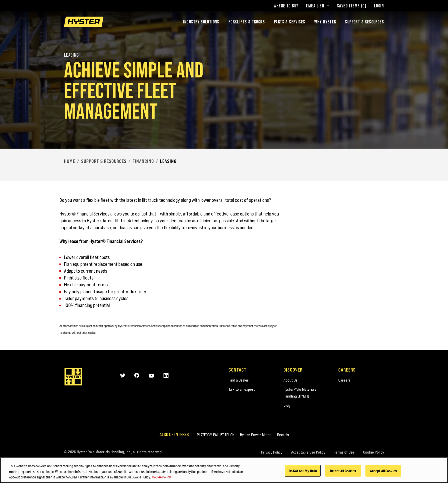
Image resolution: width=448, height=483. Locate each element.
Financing (143, 161)
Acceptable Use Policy (308, 452)
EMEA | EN (318, 6)
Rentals (283, 435)
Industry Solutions (201, 22)
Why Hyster (325, 22)
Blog (287, 405)
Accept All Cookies (383, 471)
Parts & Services (290, 22)
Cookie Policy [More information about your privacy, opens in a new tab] (162, 478)
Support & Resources (365, 22)
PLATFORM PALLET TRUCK (216, 435)
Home (70, 161)
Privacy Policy (272, 452)
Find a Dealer (239, 380)
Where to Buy (286, 6)
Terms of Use (344, 452)
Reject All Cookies (343, 471)
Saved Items (352, 6)
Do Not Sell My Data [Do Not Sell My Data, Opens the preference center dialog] (303, 471)
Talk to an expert (242, 389)
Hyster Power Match (256, 435)
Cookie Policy (374, 452)
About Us (290, 380)
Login (379, 6)
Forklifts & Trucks (247, 22)
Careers (344, 380)
